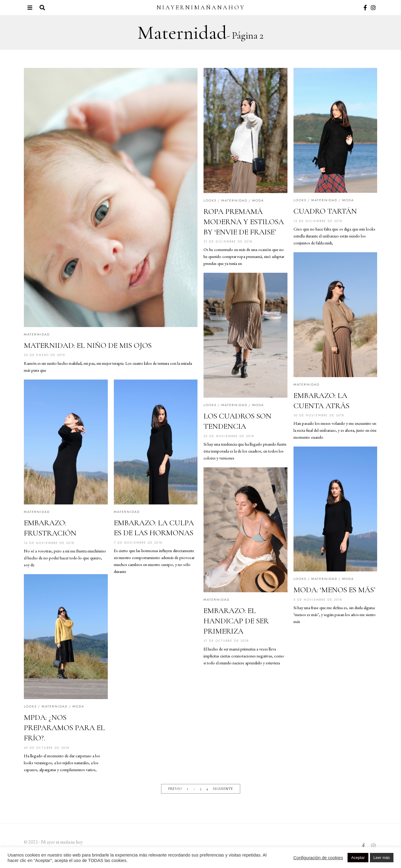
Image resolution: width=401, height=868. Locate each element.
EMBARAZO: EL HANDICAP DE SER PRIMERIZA (236, 621)
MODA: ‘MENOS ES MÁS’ (334, 590)
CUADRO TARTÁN (325, 211)
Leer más (382, 858)
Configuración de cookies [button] (318, 858)
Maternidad (37, 334)
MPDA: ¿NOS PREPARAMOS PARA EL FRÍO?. (64, 728)
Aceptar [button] (358, 858)
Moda (258, 200)
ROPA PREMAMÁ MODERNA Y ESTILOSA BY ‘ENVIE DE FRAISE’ (244, 222)
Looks (210, 200)
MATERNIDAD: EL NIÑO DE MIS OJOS (88, 345)
